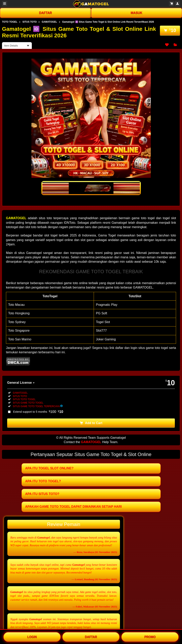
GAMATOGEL (49, 22)
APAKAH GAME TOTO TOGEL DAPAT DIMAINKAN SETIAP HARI (74, 507)
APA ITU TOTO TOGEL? (43, 481)
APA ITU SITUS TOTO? (42, 494)
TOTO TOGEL (10, 22)
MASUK (137, 13)
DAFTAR (45, 13)
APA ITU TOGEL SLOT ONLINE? (49, 468)
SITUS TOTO (30, 22)
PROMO (150, 637)
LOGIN (32, 637)
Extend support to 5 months (38, 412)
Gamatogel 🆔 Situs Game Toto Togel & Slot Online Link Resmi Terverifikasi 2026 (108, 22)
